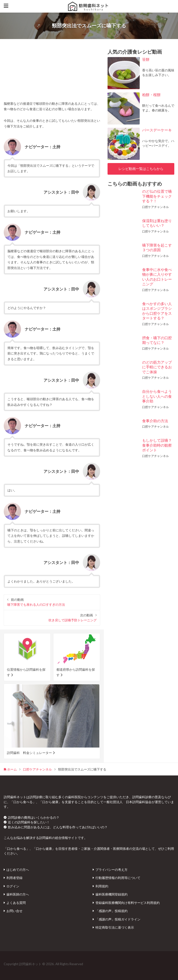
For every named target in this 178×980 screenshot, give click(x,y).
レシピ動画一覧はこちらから (141, 169)
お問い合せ (14, 911)
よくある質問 (16, 903)
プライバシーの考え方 (111, 870)
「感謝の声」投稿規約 (111, 911)
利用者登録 (14, 878)
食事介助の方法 (155, 421)
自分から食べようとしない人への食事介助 (157, 396)
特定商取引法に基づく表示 (115, 927)
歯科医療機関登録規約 (111, 894)
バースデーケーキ (157, 130)
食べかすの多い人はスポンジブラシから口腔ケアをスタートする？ (157, 311)
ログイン (13, 886)
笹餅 (146, 59)
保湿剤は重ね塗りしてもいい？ (157, 223)
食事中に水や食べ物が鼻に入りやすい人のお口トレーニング (157, 277)
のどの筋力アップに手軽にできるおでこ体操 (157, 367)
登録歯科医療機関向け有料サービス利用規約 (128, 903)
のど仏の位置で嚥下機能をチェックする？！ (157, 196)
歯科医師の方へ (18, 894)
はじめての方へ (18, 870)
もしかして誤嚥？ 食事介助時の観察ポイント (159, 445)
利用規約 (102, 886)
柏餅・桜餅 (151, 95)
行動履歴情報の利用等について (118, 878)
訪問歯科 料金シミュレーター (29, 753)
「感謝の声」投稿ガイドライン (118, 919)
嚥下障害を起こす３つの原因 (157, 248)
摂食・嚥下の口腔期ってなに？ (157, 340)
